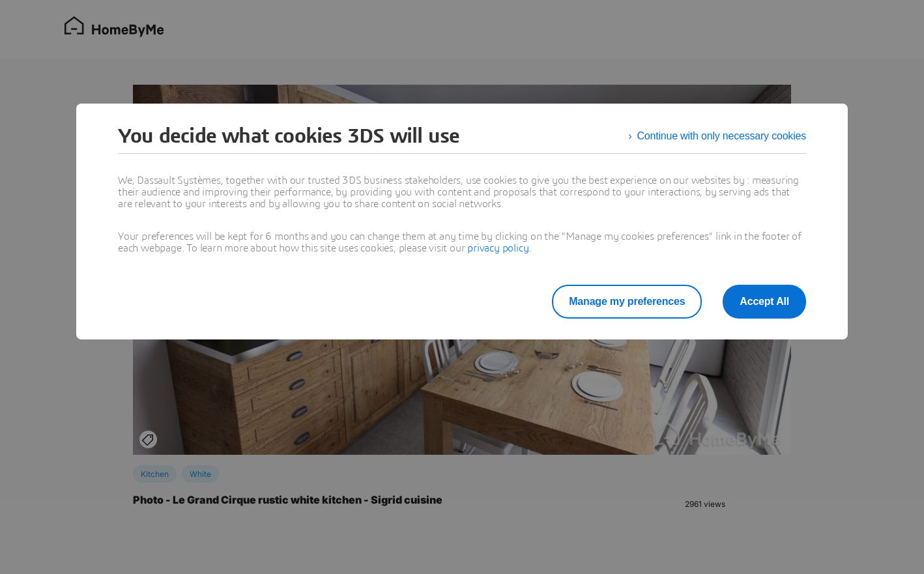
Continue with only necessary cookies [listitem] (721, 136)
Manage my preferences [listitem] (627, 301)
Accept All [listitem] (764, 301)
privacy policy (498, 248)
